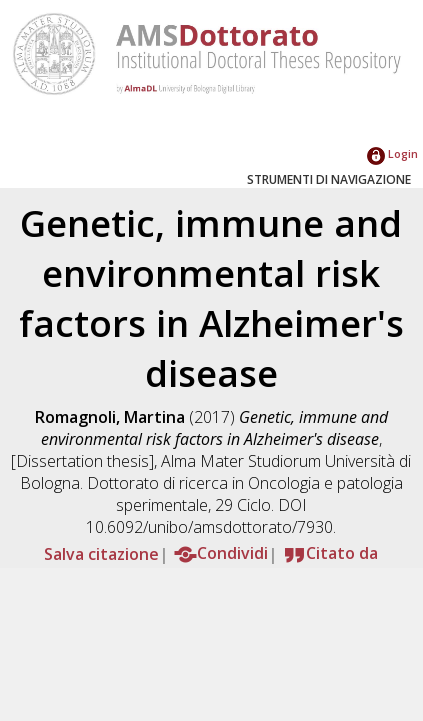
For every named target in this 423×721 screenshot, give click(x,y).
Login (392, 153)
